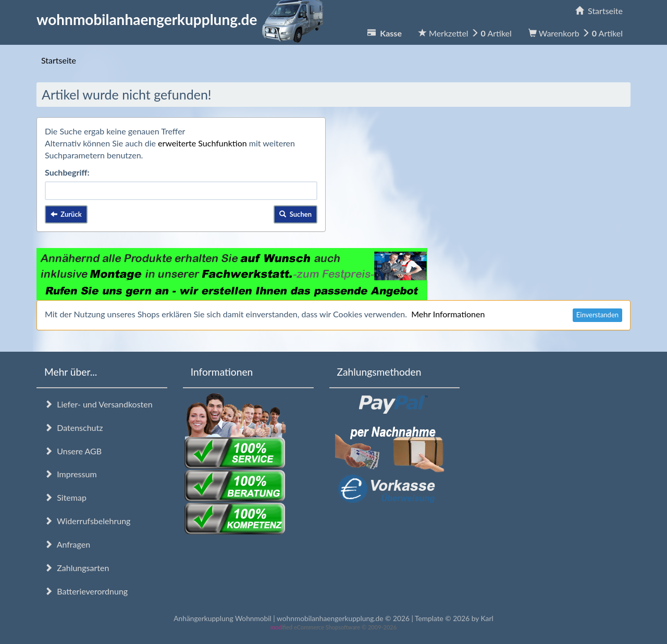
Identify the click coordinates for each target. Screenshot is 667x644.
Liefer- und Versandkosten (98, 404)
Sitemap (65, 497)
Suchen (295, 214)
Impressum (71, 474)
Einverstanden (597, 315)
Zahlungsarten (77, 568)
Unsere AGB (73, 451)
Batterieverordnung (86, 591)
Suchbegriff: (67, 172)
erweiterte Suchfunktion (202, 143)
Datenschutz (73, 428)
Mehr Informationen (448, 314)
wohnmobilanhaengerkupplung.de (183, 19)
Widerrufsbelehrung (87, 521)
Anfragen (67, 544)
